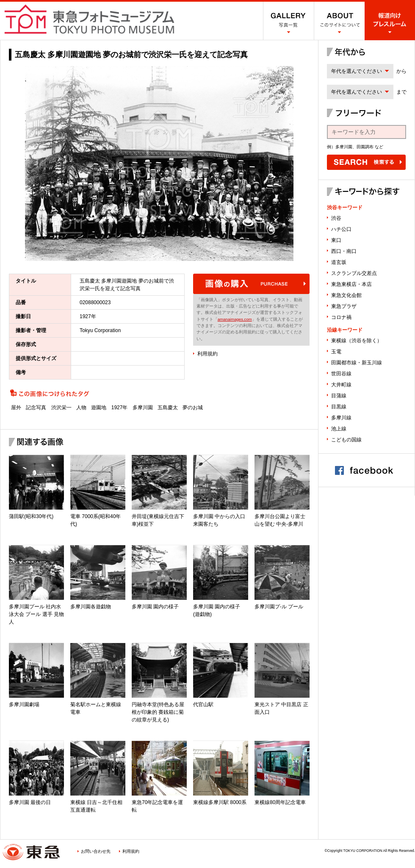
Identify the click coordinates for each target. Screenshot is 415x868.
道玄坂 (339, 262)
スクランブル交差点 (354, 273)
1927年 (120, 408)
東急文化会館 (346, 295)
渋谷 (336, 218)
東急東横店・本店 (351, 284)
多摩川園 (143, 408)
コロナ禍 (341, 317)
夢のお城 (193, 408)
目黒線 (339, 407)
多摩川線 (341, 418)
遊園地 (99, 408)
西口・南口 (344, 251)
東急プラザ (344, 306)
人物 (81, 408)
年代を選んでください (357, 71)
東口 (336, 240)
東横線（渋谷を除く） (357, 341)
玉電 (336, 352)
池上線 (339, 429)
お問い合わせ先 (96, 851)
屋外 (16, 408)
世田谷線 (341, 374)
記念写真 (36, 408)
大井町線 (341, 385)
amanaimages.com (235, 319)
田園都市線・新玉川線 (357, 363)
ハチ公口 (341, 229)
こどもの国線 (346, 440)
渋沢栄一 (61, 408)
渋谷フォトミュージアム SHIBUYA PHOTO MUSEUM (89, 19)
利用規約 (207, 354)
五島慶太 (168, 408)
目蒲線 (339, 396)
